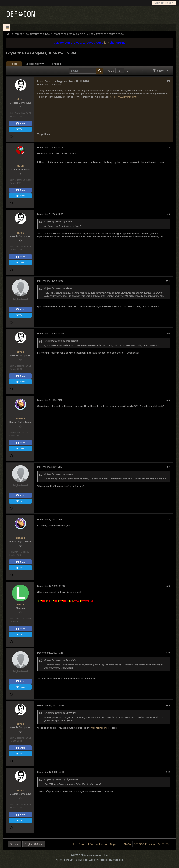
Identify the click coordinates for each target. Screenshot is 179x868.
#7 (168, 467)
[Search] (86, 71)
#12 (168, 772)
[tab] (14, 64)
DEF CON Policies (144, 844)
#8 (168, 519)
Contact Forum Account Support (99, 844)
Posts (14, 64)
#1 (168, 81)
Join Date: (15, 113)
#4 (168, 281)
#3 (168, 214)
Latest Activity (35, 64)
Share (21, 124)
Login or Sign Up (164, 3)
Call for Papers (99, 728)
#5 (168, 334)
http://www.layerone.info (124, 97)
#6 (168, 400)
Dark (14, 844)
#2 (168, 148)
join (107, 43)
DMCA (127, 844)
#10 (168, 653)
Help (73, 844)
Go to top (164, 844)
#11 (168, 705)
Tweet (20, 129)
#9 (168, 586)
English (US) (34, 844)
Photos (57, 64)
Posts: (13, 116)
